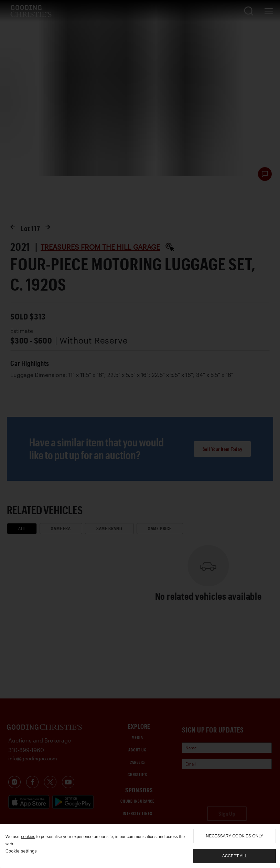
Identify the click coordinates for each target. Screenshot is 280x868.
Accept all (235, 856)
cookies (28, 837)
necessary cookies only (235, 836)
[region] (140, 846)
